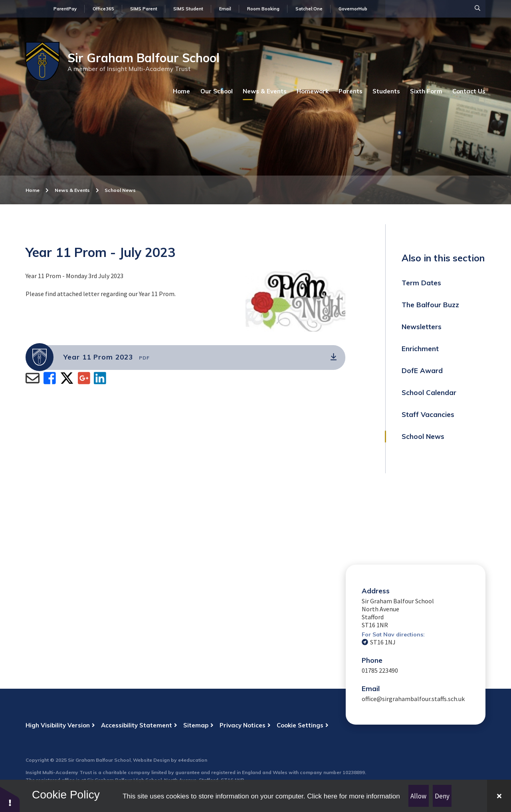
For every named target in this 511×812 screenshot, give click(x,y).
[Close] (499, 796)
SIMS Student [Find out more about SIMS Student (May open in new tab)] (188, 9)
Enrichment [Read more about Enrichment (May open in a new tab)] (420, 349)
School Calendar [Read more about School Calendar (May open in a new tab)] (429, 392)
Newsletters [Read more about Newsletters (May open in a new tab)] (422, 327)
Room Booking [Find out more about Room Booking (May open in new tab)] (263, 9)
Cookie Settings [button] (300, 725)
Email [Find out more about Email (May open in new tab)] (225, 9)
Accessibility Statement (137, 725)
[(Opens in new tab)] (185, 358)
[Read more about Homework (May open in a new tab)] (313, 91)
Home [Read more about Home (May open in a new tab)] (33, 190)
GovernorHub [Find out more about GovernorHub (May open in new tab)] (353, 9)
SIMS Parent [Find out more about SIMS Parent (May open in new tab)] (144, 9)
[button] (10, 799)
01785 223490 (380, 670)
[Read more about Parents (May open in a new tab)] (351, 91)
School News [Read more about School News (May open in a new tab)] (120, 190)
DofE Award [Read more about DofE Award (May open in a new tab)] (422, 370)
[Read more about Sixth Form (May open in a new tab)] (426, 91)
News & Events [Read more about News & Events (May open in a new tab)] (72, 190)
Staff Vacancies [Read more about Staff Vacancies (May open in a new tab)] (428, 414)
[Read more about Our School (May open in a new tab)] (217, 91)
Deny (442, 796)
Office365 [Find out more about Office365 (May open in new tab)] (103, 9)
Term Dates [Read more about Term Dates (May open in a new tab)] (421, 283)
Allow (418, 796)
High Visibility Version (58, 725)
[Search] (477, 8)
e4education (193, 760)
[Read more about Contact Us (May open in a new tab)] (469, 91)
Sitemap (196, 725)
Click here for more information (353, 796)
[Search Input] (435, 9)
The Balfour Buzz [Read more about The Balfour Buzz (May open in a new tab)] (430, 305)
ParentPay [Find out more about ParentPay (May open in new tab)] (65, 9)
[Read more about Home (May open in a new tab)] (182, 91)
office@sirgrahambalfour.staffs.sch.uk (413, 699)
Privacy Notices (243, 725)
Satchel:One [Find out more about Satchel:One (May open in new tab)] (309, 9)
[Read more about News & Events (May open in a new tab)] (265, 91)
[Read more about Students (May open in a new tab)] (386, 91)
